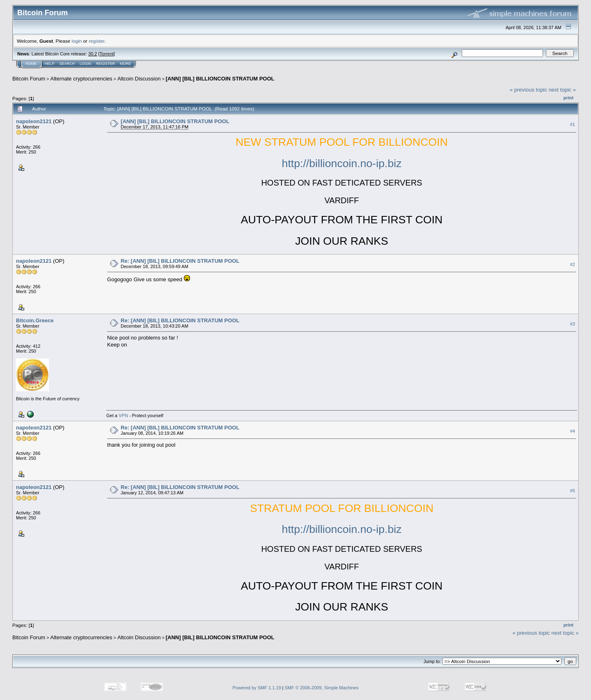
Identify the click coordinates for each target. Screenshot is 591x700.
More (125, 64)
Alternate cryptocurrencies (81, 79)
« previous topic (528, 90)
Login (85, 64)
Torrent (107, 54)
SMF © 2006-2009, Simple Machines (322, 688)
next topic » (562, 90)
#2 (573, 264)
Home (31, 64)
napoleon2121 (34, 121)
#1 (573, 124)
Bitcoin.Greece (35, 320)
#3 (573, 324)
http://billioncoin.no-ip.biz (342, 163)
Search (67, 64)
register (96, 41)
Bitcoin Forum (29, 79)
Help (50, 64)
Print (568, 98)
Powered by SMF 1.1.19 (257, 688)
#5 (573, 491)
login (77, 41)
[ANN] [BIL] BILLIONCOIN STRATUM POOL (220, 79)
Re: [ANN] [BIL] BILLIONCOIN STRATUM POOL (180, 261)
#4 (573, 431)
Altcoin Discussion (139, 79)
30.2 (93, 54)
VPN (123, 415)
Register (105, 64)
